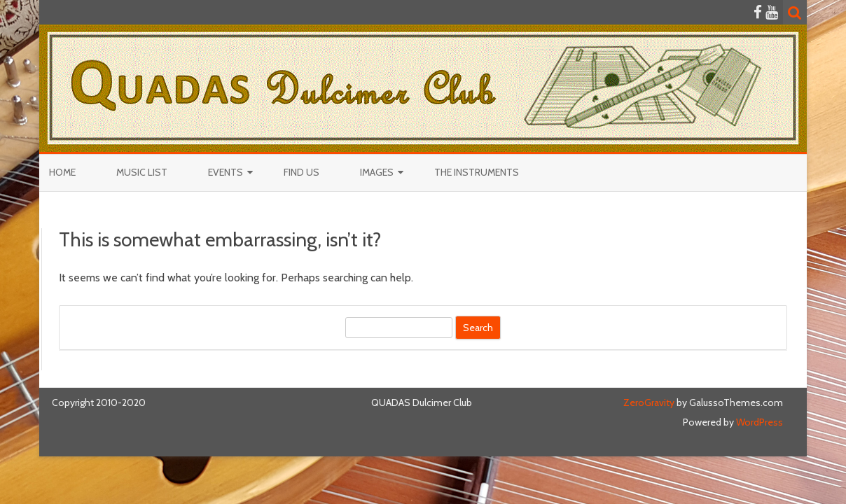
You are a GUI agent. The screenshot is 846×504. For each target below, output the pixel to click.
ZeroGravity (649, 402)
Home (62, 172)
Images (377, 172)
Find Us (301, 172)
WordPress (758, 422)
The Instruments (477, 172)
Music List (142, 172)
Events (226, 172)
